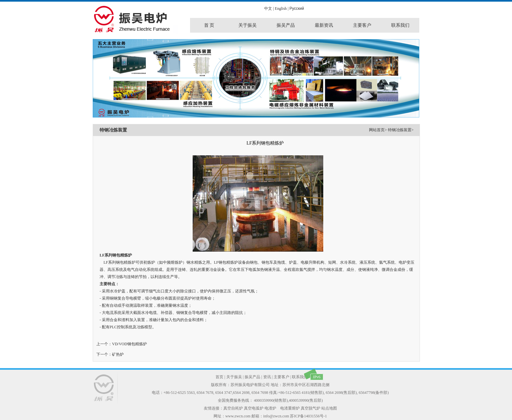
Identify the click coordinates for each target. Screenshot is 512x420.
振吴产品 (252, 377)
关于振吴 (234, 377)
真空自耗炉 (233, 408)
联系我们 (300, 377)
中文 (268, 8)
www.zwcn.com (238, 416)
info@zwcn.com (276, 416)
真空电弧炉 (254, 408)
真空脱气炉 (311, 408)
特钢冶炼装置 (400, 130)
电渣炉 (270, 408)
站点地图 (329, 408)
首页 (219, 377)
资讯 (267, 377)
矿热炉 (118, 354)
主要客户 (281, 377)
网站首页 (377, 130)
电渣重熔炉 (290, 408)
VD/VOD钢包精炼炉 (129, 344)
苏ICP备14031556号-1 (308, 416)
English (281, 8)
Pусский (297, 8)
